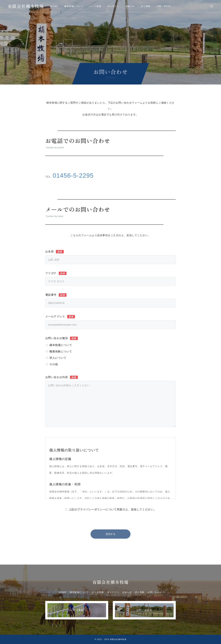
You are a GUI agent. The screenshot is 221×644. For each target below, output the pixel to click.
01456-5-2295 (73, 184)
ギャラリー (113, 6)
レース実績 (95, 6)
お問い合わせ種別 (62, 347)
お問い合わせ (163, 6)
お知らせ (130, 6)
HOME (54, 6)
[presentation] (110, 527)
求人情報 (146, 6)
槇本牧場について (74, 6)
